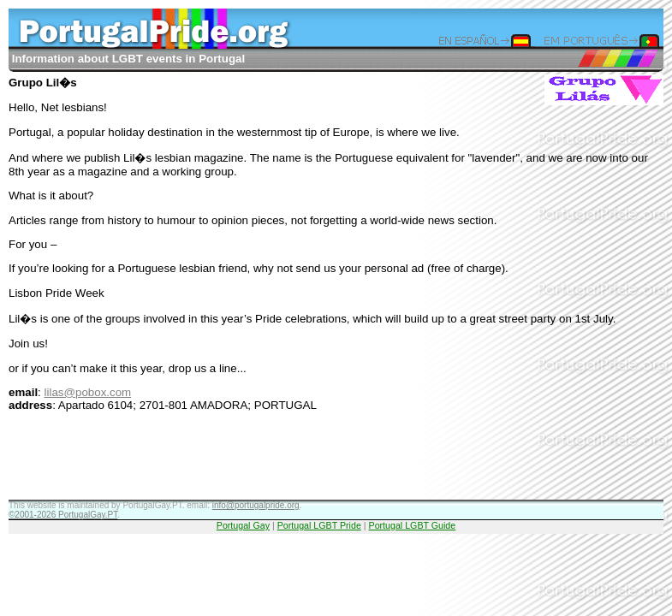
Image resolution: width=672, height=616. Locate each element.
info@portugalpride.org (256, 505)
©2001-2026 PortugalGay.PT (63, 515)
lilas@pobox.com (88, 392)
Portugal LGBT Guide (413, 525)
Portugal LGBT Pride (319, 525)
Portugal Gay (243, 525)
